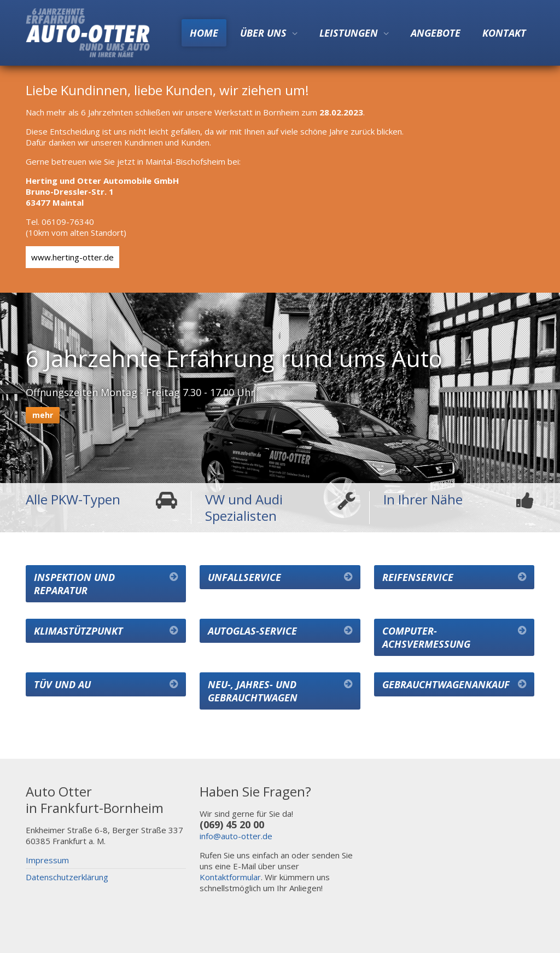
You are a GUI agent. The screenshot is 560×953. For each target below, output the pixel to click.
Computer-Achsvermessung (426, 637)
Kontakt (504, 33)
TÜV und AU (62, 684)
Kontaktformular (230, 877)
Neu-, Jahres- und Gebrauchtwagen (253, 691)
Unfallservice (244, 577)
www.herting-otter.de (72, 257)
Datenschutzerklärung (67, 877)
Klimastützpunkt (78, 631)
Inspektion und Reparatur (74, 584)
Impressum (47, 860)
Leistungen (349, 33)
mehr (43, 415)
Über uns (263, 33)
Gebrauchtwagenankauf (446, 684)
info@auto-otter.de (236, 836)
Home (204, 33)
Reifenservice (418, 577)
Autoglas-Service (252, 631)
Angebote (436, 33)
